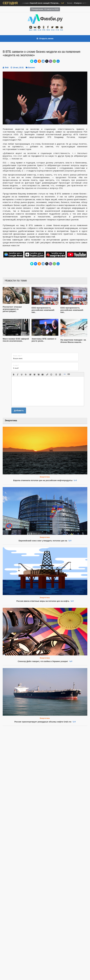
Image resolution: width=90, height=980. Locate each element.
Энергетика (45, 477)
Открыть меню (45, 39)
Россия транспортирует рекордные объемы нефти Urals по (43, 722)
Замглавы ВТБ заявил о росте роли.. (44, 340)
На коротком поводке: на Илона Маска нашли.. (73, 341)
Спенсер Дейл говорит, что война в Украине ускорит (43, 661)
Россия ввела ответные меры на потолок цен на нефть (43, 601)
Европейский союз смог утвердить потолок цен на (43, 541)
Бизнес (30, 3)
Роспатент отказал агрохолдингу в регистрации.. (12, 309)
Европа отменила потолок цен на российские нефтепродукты (43, 480)
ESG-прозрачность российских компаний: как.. (43, 310)
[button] (14, 374)
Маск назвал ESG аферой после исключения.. (16, 340)
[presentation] (14, 374)
